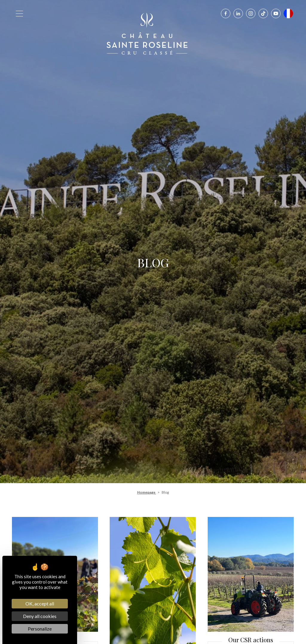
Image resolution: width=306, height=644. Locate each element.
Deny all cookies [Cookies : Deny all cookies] (40, 616)
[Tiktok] (263, 13)
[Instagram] (251, 13)
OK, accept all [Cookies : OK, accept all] (40, 603)
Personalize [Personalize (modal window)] (40, 629)
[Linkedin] (238, 13)
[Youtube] (276, 13)
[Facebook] (226, 13)
